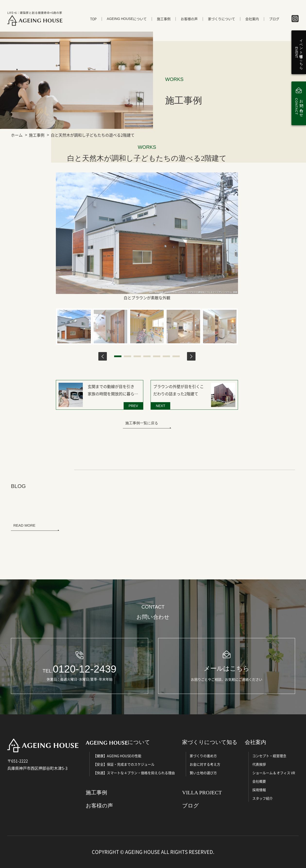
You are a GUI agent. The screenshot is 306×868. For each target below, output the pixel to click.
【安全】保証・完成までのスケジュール (124, 764)
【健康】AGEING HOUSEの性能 (117, 756)
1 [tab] (118, 356)
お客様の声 (189, 19)
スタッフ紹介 (263, 798)
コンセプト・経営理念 (269, 756)
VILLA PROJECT (202, 793)
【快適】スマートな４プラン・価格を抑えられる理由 (134, 773)
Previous (103, 356)
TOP (93, 19)
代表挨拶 (259, 764)
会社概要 (259, 781)
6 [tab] (166, 356)
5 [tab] (157, 356)
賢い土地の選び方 (203, 773)
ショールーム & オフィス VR (274, 773)
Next (191, 356)
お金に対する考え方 (205, 764)
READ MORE (24, 525)
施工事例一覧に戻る (142, 423)
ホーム (17, 135)
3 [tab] (137, 356)
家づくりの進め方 (203, 756)
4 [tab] (147, 356)
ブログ (274, 19)
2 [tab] (127, 356)
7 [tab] (176, 356)
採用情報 (259, 790)
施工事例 (164, 19)
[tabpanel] (74, 327)
